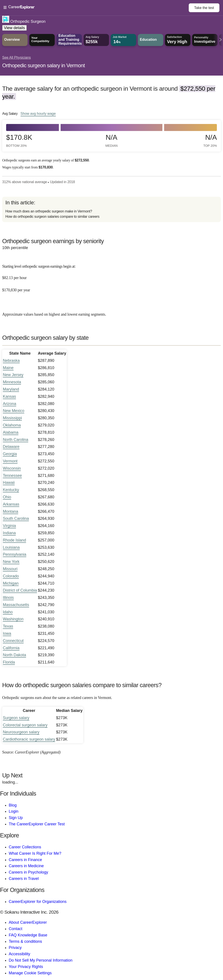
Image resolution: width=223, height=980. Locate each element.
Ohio (7, 497)
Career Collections (25, 847)
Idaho (8, 612)
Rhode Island (14, 540)
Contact (16, 929)
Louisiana (11, 547)
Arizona (10, 404)
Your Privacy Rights (26, 967)
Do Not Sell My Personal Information (41, 960)
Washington (13, 619)
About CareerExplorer (28, 922)
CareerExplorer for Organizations (38, 902)
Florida (9, 662)
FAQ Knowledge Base (28, 935)
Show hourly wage (38, 113)
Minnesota (12, 382)
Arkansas (11, 504)
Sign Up (16, 818)
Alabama (11, 432)
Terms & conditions (25, 941)
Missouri (10, 569)
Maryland (11, 389)
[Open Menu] (96, 8)
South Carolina (16, 518)
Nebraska (11, 361)
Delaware (11, 447)
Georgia (10, 454)
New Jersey (13, 375)
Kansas (9, 396)
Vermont (10, 461)
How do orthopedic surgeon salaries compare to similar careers (52, 217)
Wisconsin (12, 468)
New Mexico (14, 411)
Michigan (11, 583)
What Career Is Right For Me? (35, 853)
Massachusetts (16, 605)
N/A (112, 141)
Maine (8, 368)
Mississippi (12, 418)
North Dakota (14, 655)
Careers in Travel (24, 879)
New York (11, 562)
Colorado (11, 576)
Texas (8, 626)
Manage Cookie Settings (30, 973)
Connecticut (13, 641)
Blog (13, 805)
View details (14, 28)
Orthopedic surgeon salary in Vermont (44, 65)
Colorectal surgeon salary (25, 725)
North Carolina (16, 440)
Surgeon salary (16, 718)
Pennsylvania (15, 554)
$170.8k (19, 141)
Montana (11, 511)
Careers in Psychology (28, 872)
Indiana (9, 533)
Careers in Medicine (26, 866)
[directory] (111, 209)
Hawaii (9, 483)
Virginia (9, 526)
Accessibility (19, 954)
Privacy (15, 948)
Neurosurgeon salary (21, 732)
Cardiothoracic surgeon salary (29, 739)
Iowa (7, 633)
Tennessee (12, 476)
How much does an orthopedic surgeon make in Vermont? (49, 211)
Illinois (8, 598)
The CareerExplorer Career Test (37, 824)
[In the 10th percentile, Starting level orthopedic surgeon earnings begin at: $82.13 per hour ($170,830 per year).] (111, 275)
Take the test (204, 8)
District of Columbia (20, 590)
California (11, 648)
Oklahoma (12, 425)
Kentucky (11, 490)
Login (14, 811)
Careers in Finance (25, 860)
